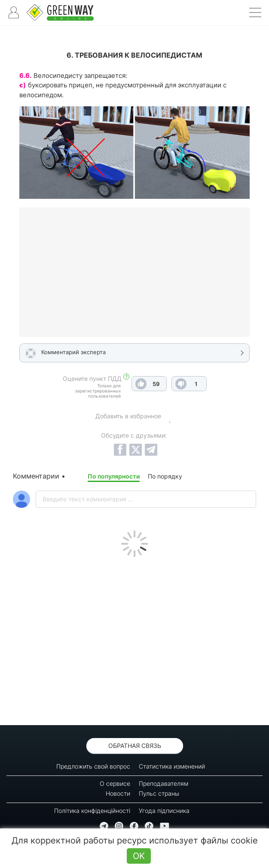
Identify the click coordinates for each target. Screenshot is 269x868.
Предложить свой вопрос (93, 766)
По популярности (114, 476)
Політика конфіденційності (92, 811)
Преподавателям (164, 783)
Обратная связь (135, 746)
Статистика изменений (172, 766)
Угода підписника (164, 811)
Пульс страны (159, 793)
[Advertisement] (134, 639)
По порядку (165, 476)
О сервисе (115, 783)
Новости (118, 793)
